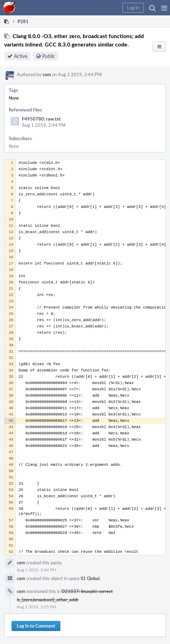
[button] (164, 8)
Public (49, 56)
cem (47, 74)
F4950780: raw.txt (41, 119)
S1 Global (90, 578)
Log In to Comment (36, 626)
